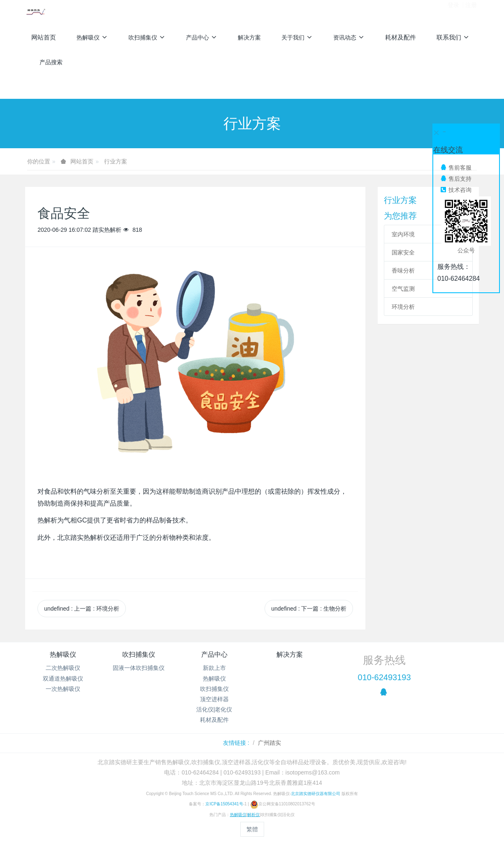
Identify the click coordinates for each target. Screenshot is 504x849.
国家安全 (403, 252)
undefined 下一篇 (309, 609)
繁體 (252, 829)
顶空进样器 (214, 699)
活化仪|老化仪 (214, 709)
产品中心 (214, 654)
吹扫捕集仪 (139, 654)
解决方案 (290, 654)
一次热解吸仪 (63, 689)
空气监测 (403, 289)
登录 (453, 12)
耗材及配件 (214, 720)
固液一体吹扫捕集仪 (139, 668)
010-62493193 (384, 677)
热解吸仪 (63, 654)
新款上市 (214, 668)
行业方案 (116, 161)
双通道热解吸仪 (63, 679)
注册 (471, 12)
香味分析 (403, 271)
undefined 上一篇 (82, 609)
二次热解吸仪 (63, 668)
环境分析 (403, 307)
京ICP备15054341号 (224, 804)
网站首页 (44, 37)
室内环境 (403, 234)
